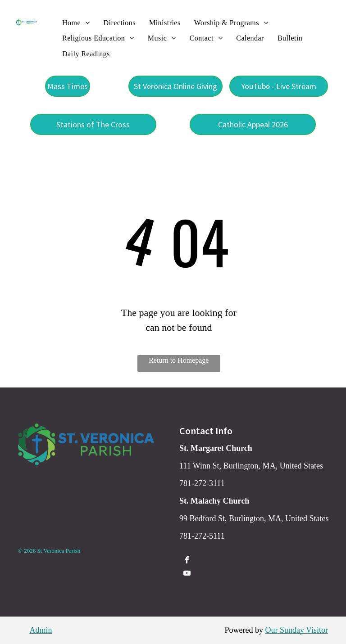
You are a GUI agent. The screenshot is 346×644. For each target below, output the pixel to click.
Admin (41, 630)
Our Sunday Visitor (296, 630)
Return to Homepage (179, 360)
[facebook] (187, 561)
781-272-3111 (202, 483)
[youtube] (187, 574)
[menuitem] (76, 23)
